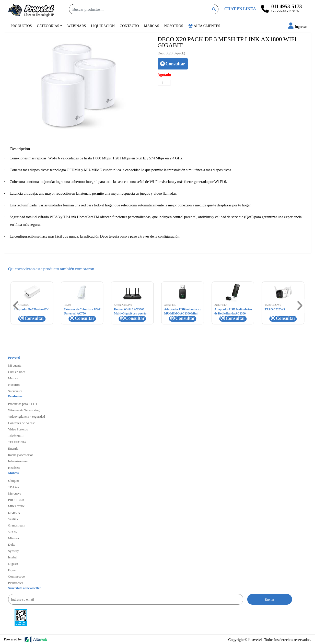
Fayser (13, 570)
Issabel (13, 557)
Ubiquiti (14, 481)
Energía (13, 448)
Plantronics (16, 583)
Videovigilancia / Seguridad (27, 416)
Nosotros (174, 26)
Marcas (152, 26)
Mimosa (14, 538)
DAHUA (14, 512)
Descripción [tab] (20, 149)
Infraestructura (18, 461)
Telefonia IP (16, 436)
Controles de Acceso (22, 423)
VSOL (13, 532)
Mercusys (15, 493)
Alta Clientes (204, 26)
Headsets (14, 467)
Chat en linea (17, 372)
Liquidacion (103, 26)
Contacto (129, 26)
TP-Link (14, 487)
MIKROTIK (16, 506)
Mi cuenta (15, 365)
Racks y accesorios (21, 455)
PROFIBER (16, 500)
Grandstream (17, 525)
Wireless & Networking (24, 410)
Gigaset (13, 564)
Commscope (16, 576)
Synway (14, 551)
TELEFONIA (17, 442)
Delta (12, 544)
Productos (21, 26)
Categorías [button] (48, 26)
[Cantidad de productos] (164, 83)
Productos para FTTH (23, 404)
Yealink (13, 519)
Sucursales (15, 391)
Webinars (77, 26)
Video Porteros (18, 429)
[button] (298, 26)
